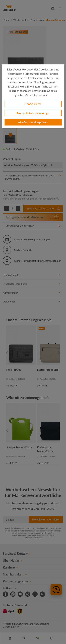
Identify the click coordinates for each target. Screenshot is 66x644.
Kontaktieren (10, 199)
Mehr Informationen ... (38, 95)
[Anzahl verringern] (7, 208)
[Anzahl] (12, 208)
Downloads (32, 301)
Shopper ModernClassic (19, 447)
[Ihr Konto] (10, 638)
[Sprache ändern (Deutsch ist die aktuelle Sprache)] (54, 638)
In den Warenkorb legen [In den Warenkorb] (43, 208)
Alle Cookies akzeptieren (33, 122)
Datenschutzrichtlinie (33, 538)
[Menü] (60, 8)
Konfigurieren (33, 104)
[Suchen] (24, 638)
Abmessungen (32, 293)
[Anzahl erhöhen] (18, 208)
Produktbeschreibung (32, 284)
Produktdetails (32, 275)
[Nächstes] (59, 352)
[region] (33, 353)
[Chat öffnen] (56, 590)
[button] (60, 175)
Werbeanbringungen (33, 624)
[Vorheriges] (7, 352)
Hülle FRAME (14, 370)
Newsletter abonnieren (46, 519)
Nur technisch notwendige (33, 113)
